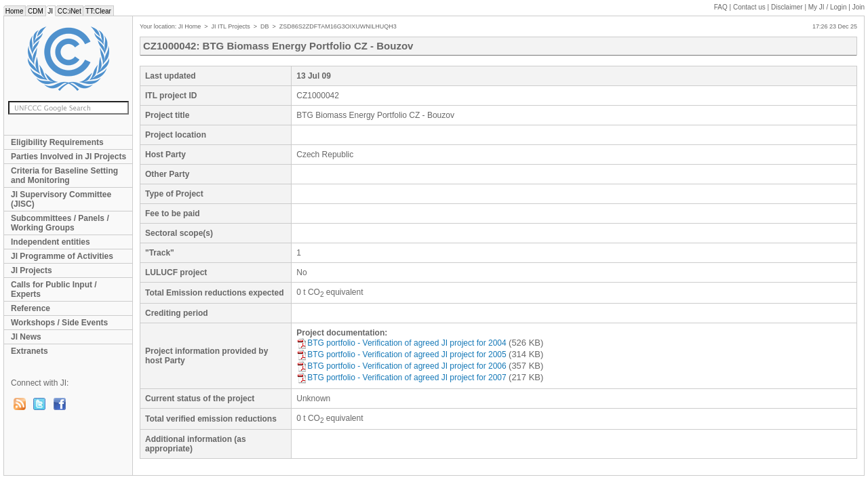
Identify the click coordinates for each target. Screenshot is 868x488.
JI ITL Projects (231, 26)
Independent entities (51, 242)
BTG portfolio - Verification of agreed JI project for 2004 (401, 343)
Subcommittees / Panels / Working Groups (60, 223)
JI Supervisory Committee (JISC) (61, 199)
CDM (35, 11)
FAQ (721, 7)
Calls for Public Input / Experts (54, 289)
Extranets (29, 351)
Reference (31, 308)
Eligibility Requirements (57, 142)
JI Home (190, 26)
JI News (26, 337)
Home (14, 11)
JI (51, 11)
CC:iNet (70, 11)
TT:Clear (98, 11)
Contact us (749, 7)
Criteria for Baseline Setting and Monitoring (64, 176)
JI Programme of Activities (62, 256)
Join (859, 7)
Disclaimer (787, 7)
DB (265, 26)
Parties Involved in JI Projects (68, 157)
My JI (828, 7)
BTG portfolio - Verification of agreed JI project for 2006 (401, 366)
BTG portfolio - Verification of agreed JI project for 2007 (401, 378)
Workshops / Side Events (59, 323)
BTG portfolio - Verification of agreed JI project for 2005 (401, 354)
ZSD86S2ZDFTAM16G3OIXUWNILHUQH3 (338, 26)
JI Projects (32, 270)
